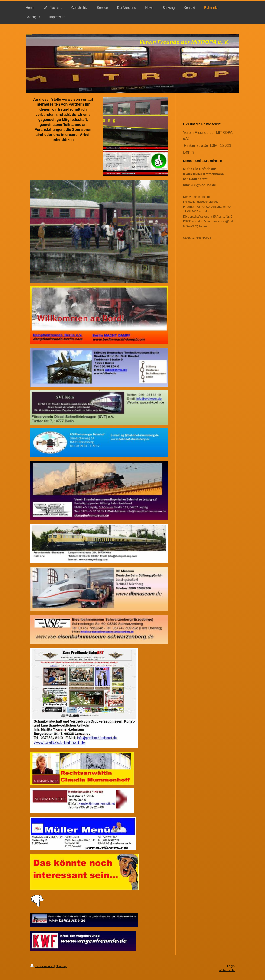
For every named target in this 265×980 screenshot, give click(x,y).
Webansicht (227, 970)
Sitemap (61, 966)
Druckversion (42, 966)
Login (231, 966)
